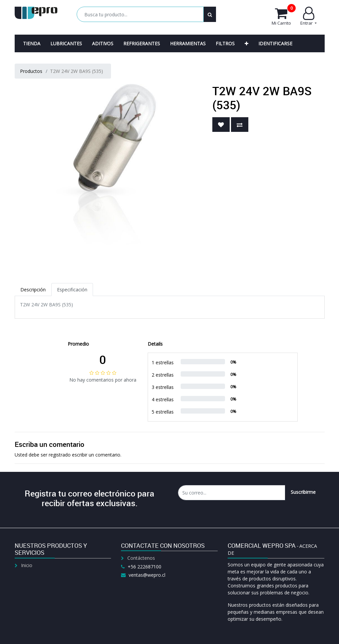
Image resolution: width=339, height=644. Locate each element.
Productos (31, 71)
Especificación (72, 290)
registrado (60, 455)
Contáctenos (141, 558)
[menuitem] (32, 43)
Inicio (27, 565)
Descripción (33, 290)
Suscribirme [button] (303, 492)
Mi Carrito (284, 16)
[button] (246, 43)
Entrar (308, 16)
